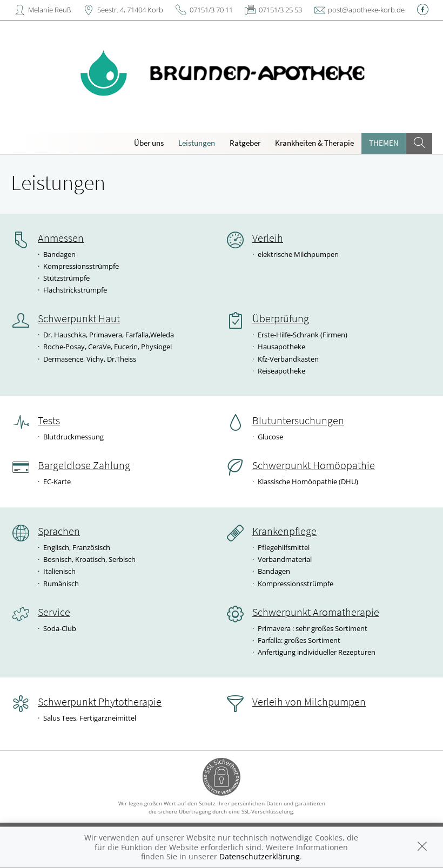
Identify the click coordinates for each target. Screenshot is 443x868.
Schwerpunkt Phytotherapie (100, 702)
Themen (384, 143)
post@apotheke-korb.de (366, 10)
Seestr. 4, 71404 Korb (130, 10)
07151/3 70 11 (211, 10)
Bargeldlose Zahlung (84, 465)
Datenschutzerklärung (260, 856)
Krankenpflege (284, 531)
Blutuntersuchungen (298, 421)
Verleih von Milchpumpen (309, 702)
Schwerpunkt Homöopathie (314, 465)
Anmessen (61, 238)
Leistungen (197, 143)
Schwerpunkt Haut (79, 318)
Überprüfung (281, 318)
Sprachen (59, 531)
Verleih (268, 238)
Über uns (149, 143)
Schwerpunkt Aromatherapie (316, 612)
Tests (49, 421)
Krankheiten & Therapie (314, 143)
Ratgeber (245, 143)
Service (54, 612)
